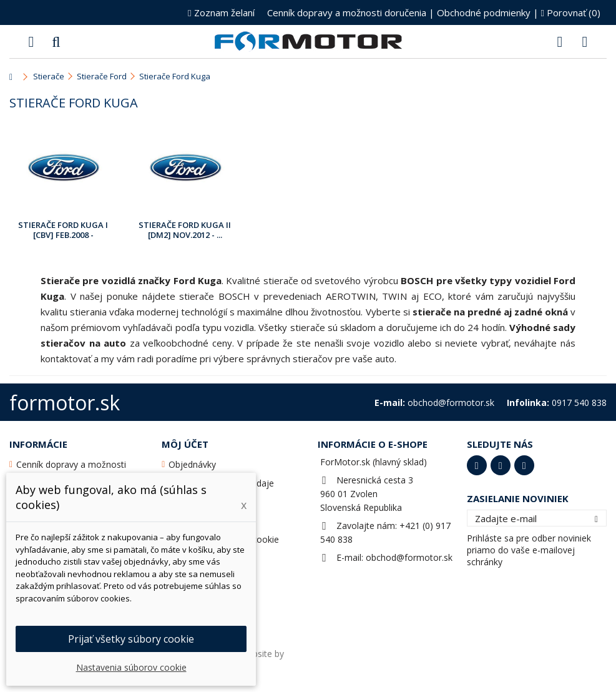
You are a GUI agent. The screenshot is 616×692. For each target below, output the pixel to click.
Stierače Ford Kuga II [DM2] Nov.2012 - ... (185, 230)
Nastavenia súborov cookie (131, 667)
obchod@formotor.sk (409, 557)
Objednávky (192, 464)
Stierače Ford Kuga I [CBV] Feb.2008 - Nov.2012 (63, 230)
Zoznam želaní (221, 12)
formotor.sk (65, 403)
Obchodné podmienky (484, 12)
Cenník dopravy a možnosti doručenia (347, 12)
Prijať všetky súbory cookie (131, 639)
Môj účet (185, 444)
